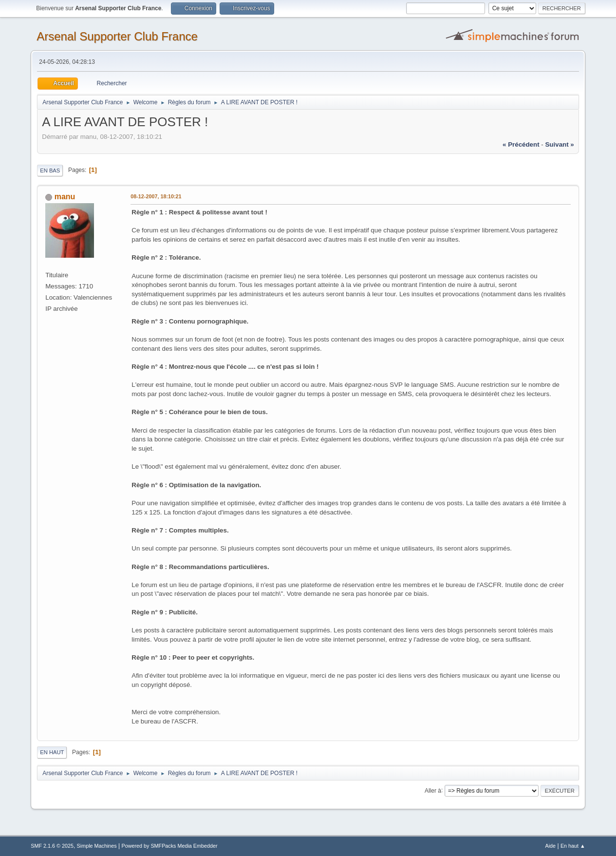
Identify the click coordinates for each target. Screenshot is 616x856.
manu (65, 197)
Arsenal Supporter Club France (117, 36)
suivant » (559, 144)
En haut (52, 752)
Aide (551, 846)
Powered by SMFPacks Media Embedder (169, 846)
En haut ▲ (573, 846)
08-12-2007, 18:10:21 (156, 196)
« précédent (521, 144)
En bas (50, 171)
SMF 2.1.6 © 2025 (52, 846)
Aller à (433, 790)
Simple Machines (97, 846)
